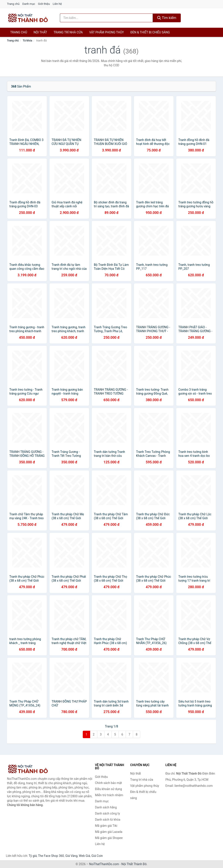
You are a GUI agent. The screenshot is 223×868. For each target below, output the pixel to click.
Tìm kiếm (167, 18)
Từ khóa (27, 41)
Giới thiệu (44, 4)
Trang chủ (13, 4)
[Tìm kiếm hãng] (106, 18)
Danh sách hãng (106, 807)
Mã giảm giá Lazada (109, 832)
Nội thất (40, 32)
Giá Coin (97, 856)
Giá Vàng (71, 856)
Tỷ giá (33, 856)
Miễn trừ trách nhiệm (109, 795)
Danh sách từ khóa (108, 820)
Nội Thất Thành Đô (134, 864)
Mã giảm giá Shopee (109, 838)
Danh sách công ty (107, 813)
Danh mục (29, 4)
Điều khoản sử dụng (108, 789)
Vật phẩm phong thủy (107, 32)
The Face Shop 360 (51, 856)
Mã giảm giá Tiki (106, 826)
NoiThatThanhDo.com (104, 864)
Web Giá (84, 856)
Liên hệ (57, 4)
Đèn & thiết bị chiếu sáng (150, 32)
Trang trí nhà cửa (68, 32)
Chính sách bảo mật (108, 783)
